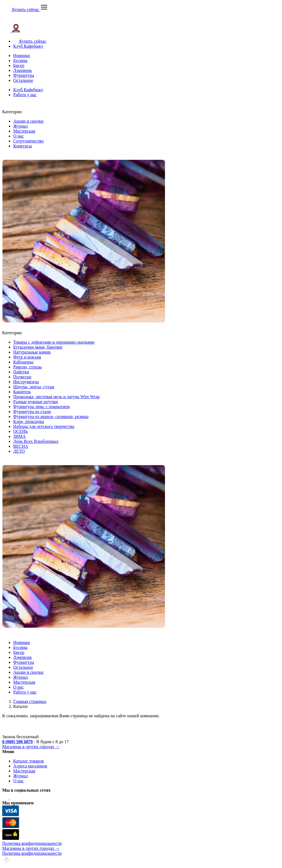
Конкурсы (23, 146)
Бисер (19, 65)
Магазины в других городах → (31, 747)
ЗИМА (19, 436)
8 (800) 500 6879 (17, 742)
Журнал (21, 126)
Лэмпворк (22, 70)
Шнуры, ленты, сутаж (34, 387)
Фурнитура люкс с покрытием (41, 407)
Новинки (22, 56)
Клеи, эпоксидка (29, 421)
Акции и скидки (28, 121)
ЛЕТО (19, 451)
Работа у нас (25, 95)
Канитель (22, 392)
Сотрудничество (29, 141)
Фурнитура (24, 75)
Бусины (20, 60)
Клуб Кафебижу (28, 46)
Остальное (23, 80)
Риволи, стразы (28, 367)
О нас (18, 136)
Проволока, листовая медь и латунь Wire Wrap (56, 397)
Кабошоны (23, 362)
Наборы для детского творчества (44, 426)
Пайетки (21, 372)
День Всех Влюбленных (36, 441)
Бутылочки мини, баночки (38, 347)
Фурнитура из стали (32, 412)
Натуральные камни (32, 352)
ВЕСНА (21, 446)
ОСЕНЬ (21, 431)
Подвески (22, 377)
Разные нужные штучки (36, 402)
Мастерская (24, 131)
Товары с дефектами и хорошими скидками (54, 342)
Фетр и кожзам (27, 357)
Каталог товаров (29, 761)
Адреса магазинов (30, 766)
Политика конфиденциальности (32, 843)
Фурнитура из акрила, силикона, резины (51, 417)
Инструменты (26, 382)
